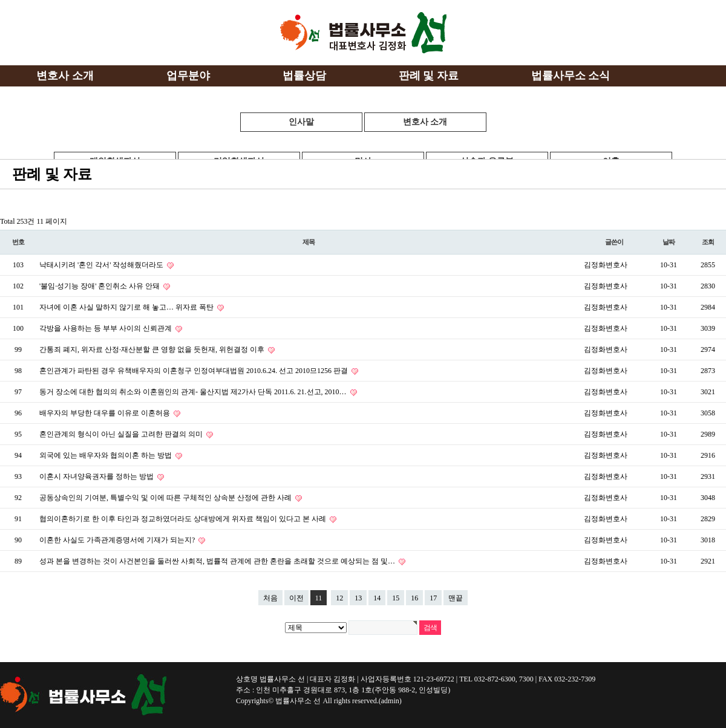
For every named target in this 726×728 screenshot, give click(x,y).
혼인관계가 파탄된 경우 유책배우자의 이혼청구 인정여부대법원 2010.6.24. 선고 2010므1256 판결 (195, 371)
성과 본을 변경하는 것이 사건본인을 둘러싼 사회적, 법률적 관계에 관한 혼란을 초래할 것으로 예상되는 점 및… (218, 561)
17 (433, 598)
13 (358, 598)
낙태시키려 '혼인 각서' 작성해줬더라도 (102, 265)
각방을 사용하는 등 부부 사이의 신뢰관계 (106, 328)
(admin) (390, 701)
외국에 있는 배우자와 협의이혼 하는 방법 (106, 455)
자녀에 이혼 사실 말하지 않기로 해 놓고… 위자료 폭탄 (127, 307)
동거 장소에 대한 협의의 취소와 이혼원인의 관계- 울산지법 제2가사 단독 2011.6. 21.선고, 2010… (194, 392)
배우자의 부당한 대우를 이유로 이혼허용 (106, 413)
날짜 (669, 242)
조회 (708, 242)
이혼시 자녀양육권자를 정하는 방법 (97, 476)
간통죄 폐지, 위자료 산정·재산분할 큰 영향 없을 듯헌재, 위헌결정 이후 (153, 349)
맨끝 (456, 598)
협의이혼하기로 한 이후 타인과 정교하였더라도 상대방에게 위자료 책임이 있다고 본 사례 (184, 519)
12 (339, 598)
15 (396, 598)
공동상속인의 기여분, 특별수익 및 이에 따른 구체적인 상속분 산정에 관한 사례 (166, 498)
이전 (296, 598)
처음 (270, 598)
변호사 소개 (425, 122)
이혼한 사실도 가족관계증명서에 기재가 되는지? (118, 540)
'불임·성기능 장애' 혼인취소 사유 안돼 (100, 286)
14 (377, 598)
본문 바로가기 (0, 0)
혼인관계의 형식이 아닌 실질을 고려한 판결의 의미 (122, 434)
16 (414, 598)
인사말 (301, 122)
